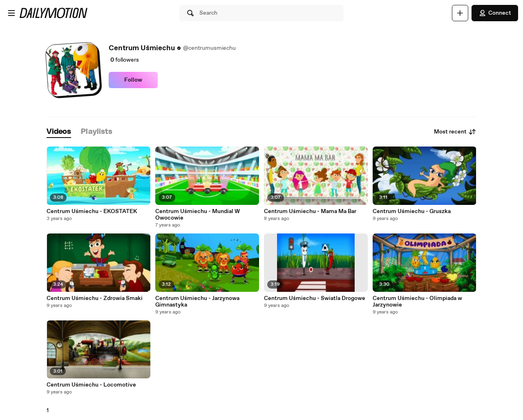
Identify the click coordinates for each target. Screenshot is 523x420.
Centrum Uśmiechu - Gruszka (412, 211)
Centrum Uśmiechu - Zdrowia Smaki (95, 298)
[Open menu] (11, 13)
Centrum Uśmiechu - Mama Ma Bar (310, 211)
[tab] (59, 132)
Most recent (455, 132)
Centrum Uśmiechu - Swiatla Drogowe (315, 298)
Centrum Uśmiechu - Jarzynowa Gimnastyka (197, 302)
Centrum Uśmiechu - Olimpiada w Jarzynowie (417, 302)
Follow (133, 80)
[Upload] (460, 13)
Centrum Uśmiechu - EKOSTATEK (92, 211)
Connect (495, 13)
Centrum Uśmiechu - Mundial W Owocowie (198, 215)
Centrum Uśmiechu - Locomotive (91, 385)
